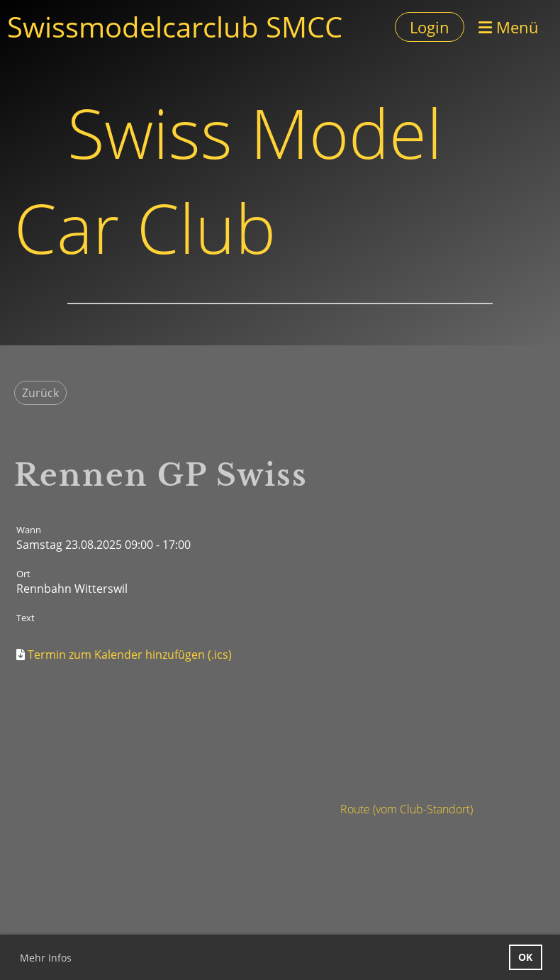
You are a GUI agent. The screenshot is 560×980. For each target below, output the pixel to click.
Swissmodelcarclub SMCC (175, 27)
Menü (509, 27)
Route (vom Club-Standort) (407, 809)
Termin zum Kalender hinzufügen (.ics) (130, 655)
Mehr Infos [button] (46, 958)
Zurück (40, 393)
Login (430, 27)
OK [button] (525, 957)
